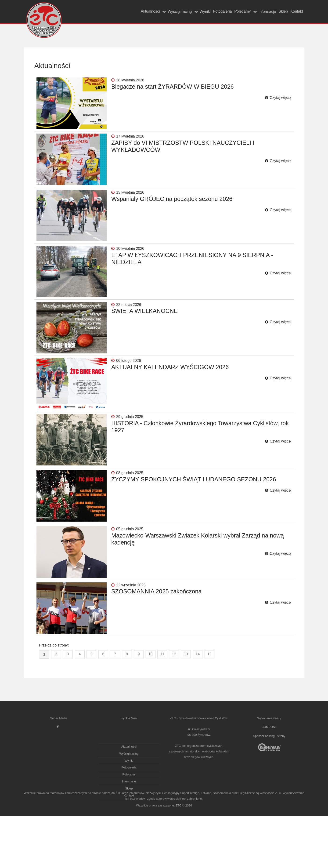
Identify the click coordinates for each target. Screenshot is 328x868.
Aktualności (106, 12)
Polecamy (222, 12)
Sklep (274, 12)
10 (151, 704)
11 (162, 704)
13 (186, 704)
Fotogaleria (196, 12)
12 (174, 704)
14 (198, 704)
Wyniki (172, 12)
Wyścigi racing (141, 12)
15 (209, 704)
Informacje (253, 12)
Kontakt (294, 12)
